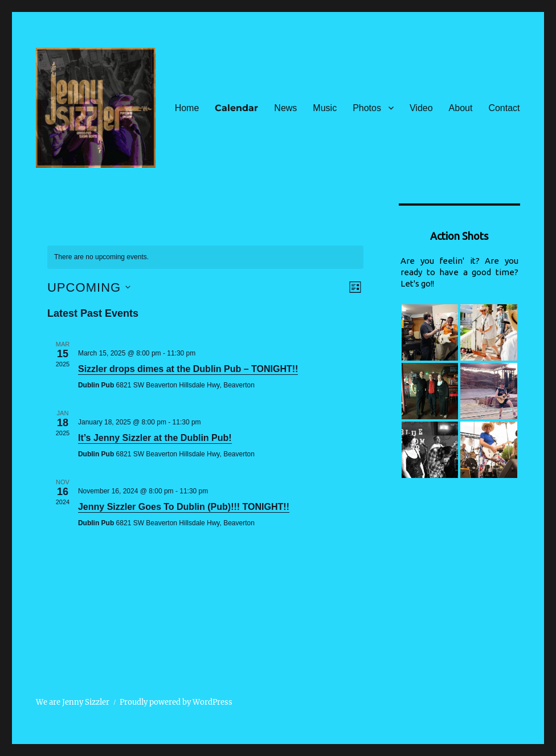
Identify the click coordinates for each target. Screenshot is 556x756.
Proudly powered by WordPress (176, 702)
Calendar (236, 108)
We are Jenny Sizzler (73, 702)
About (461, 108)
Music (325, 108)
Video (421, 108)
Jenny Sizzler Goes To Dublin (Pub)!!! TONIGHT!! (184, 507)
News (285, 108)
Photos (367, 108)
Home (187, 108)
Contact (504, 108)
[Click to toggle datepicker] (89, 287)
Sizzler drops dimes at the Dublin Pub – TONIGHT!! (188, 369)
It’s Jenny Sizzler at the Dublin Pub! (155, 438)
